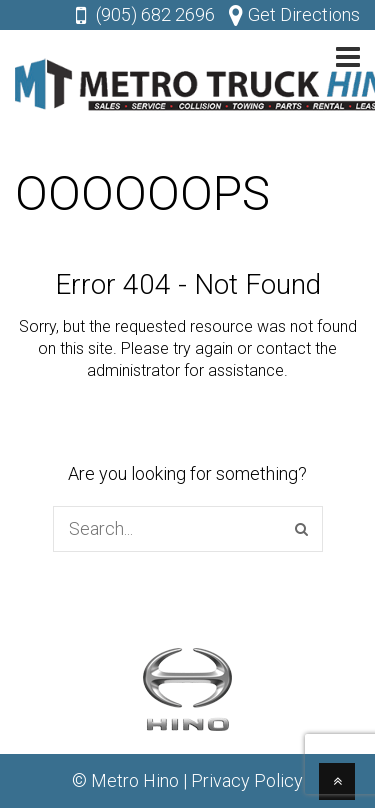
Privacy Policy (247, 780)
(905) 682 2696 (155, 14)
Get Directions (304, 14)
